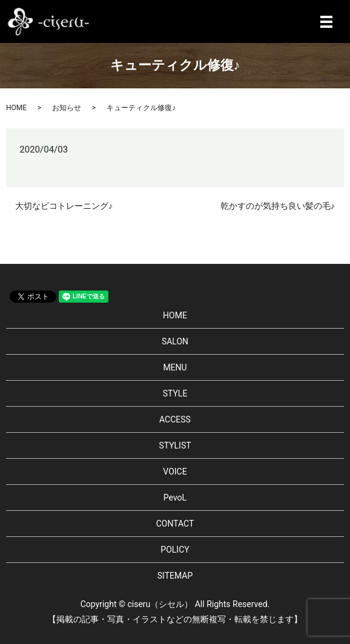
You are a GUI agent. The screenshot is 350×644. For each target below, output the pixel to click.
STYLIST (175, 445)
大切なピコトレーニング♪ (64, 206)
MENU (175, 367)
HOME (16, 108)
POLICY (175, 550)
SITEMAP (175, 576)
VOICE (175, 471)
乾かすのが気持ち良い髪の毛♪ (278, 206)
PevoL (175, 498)
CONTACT (175, 524)
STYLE (175, 393)
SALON (175, 341)
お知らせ (67, 108)
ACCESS (175, 419)
